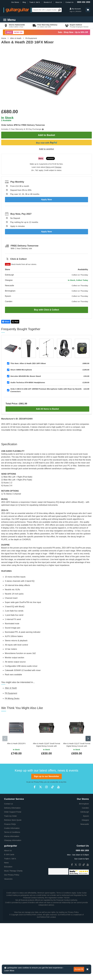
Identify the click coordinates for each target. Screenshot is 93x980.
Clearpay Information (13, 840)
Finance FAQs (10, 823)
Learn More (9, 971)
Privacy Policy (39, 781)
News (6, 862)
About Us (59, 2)
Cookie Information (12, 827)
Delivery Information (12, 807)
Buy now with (46, 143)
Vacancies (8, 878)
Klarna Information (12, 836)
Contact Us (69, 2)
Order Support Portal (13, 811)
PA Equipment (31, 38)
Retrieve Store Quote (13, 819)
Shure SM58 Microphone (21, 370)
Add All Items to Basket (47, 409)
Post (15, 322)
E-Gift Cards (9, 854)
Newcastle (85, 823)
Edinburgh (85, 811)
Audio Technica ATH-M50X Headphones (28, 382)
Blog (24, 2)
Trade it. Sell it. (10, 858)
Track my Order (10, 815)
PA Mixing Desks (12, 698)
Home (4, 38)
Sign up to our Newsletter (46, 776)
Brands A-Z (48, 2)
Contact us (9, 803)
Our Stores (15, 2)
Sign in (72, 11)
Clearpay (58, 167)
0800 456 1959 (84, 2)
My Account (75, 9)
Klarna (48, 167)
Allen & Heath (16, 38)
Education (8, 866)
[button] (88, 10)
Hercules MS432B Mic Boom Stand (26, 376)
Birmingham (84, 803)
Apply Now (47, 200)
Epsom (86, 815)
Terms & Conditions (12, 832)
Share (6, 322)
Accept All (79, 969)
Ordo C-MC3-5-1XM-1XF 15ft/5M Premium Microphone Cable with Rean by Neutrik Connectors (46, 390)
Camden (85, 807)
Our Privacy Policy (12, 874)
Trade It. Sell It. (35, 2)
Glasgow (85, 819)
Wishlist (78, 11)
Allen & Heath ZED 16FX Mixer (28, 363)
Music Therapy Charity (13, 870)
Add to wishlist (46, 149)
